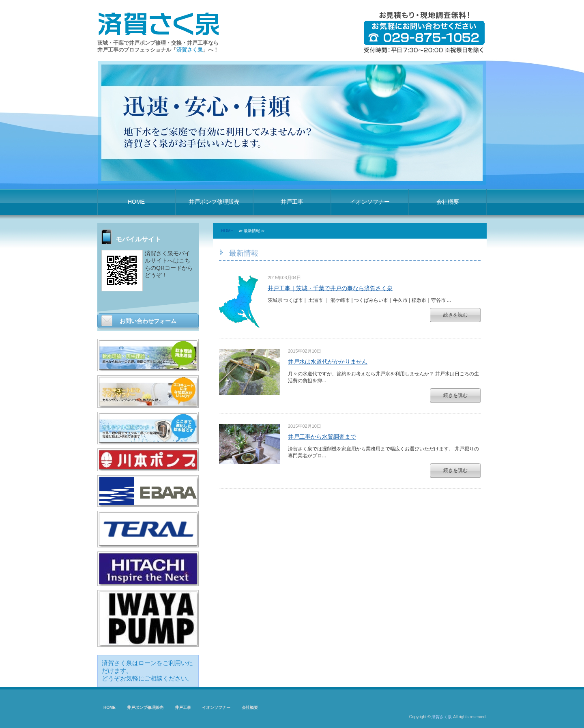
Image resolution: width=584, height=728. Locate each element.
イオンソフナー (370, 202)
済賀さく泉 (442, 717)
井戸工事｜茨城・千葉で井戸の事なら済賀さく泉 (330, 288)
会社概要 (448, 202)
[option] (292, 123)
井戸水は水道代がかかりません (328, 362)
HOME (136, 202)
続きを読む (455, 315)
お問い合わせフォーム (148, 321)
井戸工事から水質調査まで (322, 437)
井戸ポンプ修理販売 (214, 202)
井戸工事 (292, 202)
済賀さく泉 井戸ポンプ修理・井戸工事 (158, 23)
